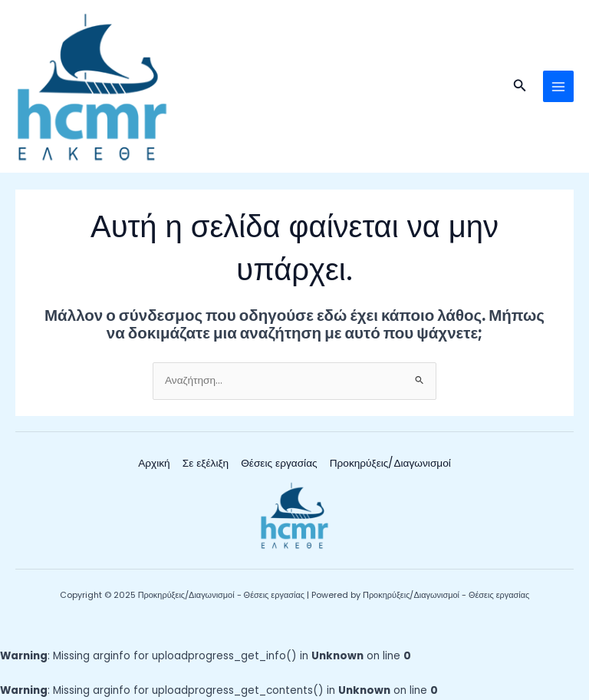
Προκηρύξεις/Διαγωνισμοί (390, 463)
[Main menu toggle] (559, 86)
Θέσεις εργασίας (279, 463)
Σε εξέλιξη (206, 463)
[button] (520, 87)
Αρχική (154, 463)
